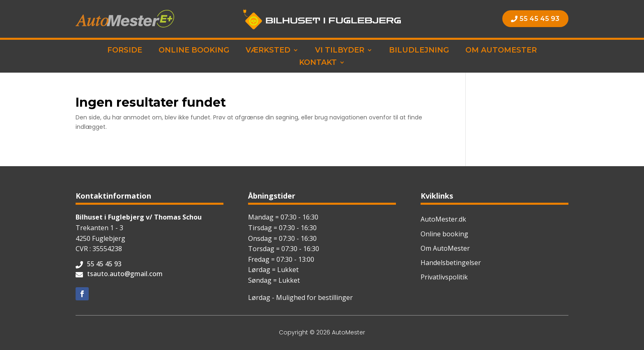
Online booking (194, 51)
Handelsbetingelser (451, 263)
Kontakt (318, 63)
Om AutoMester (501, 51)
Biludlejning (419, 51)
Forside (125, 51)
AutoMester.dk (443, 219)
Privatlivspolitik (444, 277)
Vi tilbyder (340, 51)
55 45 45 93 (539, 19)
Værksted (268, 51)
